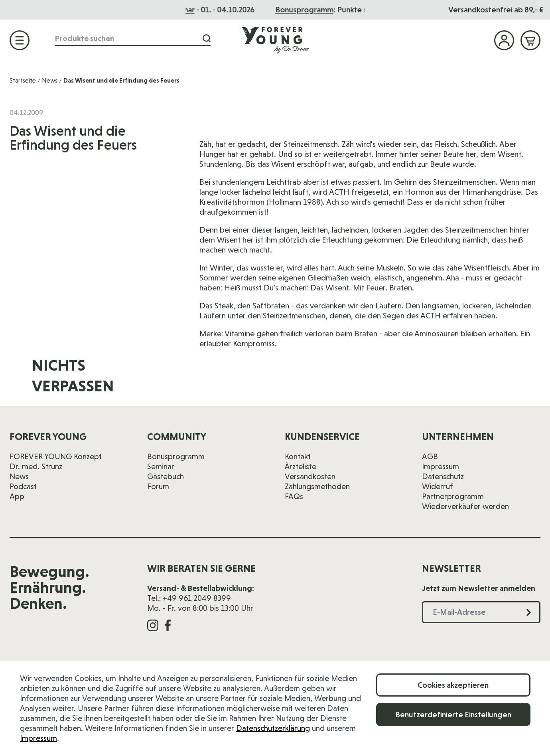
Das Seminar (275, 10)
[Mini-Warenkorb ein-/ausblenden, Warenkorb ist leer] (530, 40)
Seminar (161, 466)
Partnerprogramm (453, 496)
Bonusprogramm (176, 456)
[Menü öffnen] (20, 40)
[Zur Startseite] (275, 40)
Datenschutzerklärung (273, 728)
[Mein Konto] (504, 40)
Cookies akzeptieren (453, 685)
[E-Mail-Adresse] (389, 381)
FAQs (294, 496)
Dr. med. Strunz (36, 466)
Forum (158, 486)
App (17, 496)
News (50, 80)
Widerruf (438, 486)
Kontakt (298, 456)
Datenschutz (443, 476)
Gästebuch (166, 476)
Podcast (23, 486)
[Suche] (207, 38)
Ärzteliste (301, 466)
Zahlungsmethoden (317, 486)
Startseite (23, 80)
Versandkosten (310, 476)
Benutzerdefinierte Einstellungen (453, 715)
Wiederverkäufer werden (465, 506)
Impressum (38, 738)
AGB (430, 456)
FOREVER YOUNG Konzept (56, 456)
